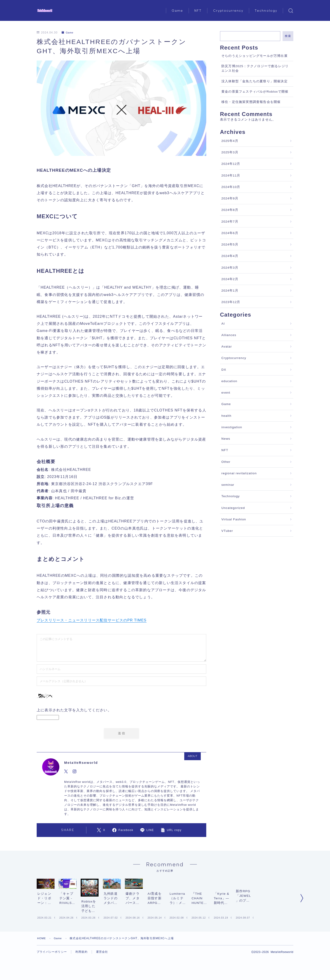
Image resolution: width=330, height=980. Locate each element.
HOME (42, 974)
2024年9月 (230, 198)
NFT (198, 11)
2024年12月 (231, 164)
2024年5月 (230, 244)
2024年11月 (231, 175)
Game (177, 11)
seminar (228, 485)
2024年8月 (230, 210)
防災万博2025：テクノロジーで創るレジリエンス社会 (255, 68)
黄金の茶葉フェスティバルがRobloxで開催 (255, 92)
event (226, 393)
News (226, 439)
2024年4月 (230, 256)
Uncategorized (233, 508)
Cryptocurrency (228, 11)
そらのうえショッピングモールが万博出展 (254, 56)
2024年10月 (231, 187)
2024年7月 (230, 222)
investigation (232, 427)
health (226, 416)
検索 (288, 36)
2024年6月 (230, 233)
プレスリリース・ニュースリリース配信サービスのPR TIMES (92, 620)
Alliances (229, 335)
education (229, 381)
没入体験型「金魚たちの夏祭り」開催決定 (254, 81)
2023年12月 (231, 302)
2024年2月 (230, 279)
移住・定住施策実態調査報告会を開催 (251, 102)
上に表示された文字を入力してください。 (74, 710)
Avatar (227, 346)
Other (226, 462)
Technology (266, 11)
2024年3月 (230, 268)
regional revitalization (239, 473)
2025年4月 (230, 141)
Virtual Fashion (234, 519)
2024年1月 (230, 291)
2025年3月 (230, 152)
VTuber (227, 531)
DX (224, 370)
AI (223, 324)
